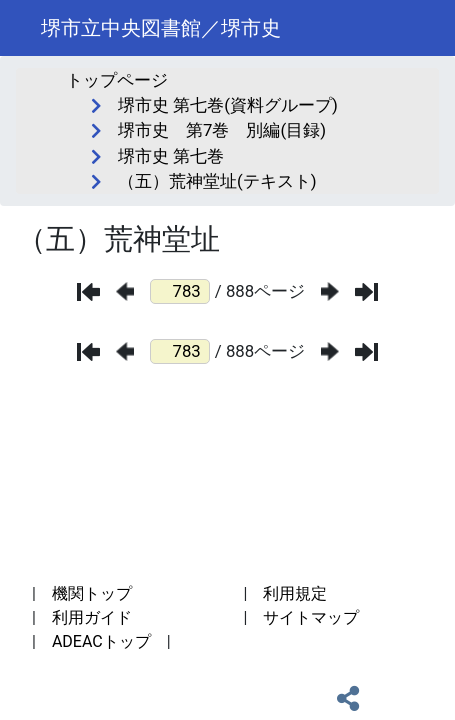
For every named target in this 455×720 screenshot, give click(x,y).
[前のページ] (125, 291)
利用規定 (295, 593)
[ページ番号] (180, 291)
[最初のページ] (88, 292)
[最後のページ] (366, 292)
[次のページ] (330, 291)
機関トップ (92, 593)
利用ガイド (92, 617)
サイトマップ (311, 617)
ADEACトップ (101, 641)
